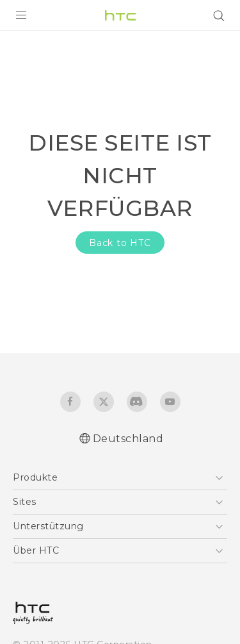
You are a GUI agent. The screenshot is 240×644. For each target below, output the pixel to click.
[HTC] (120, 15)
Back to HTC (120, 243)
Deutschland (128, 439)
